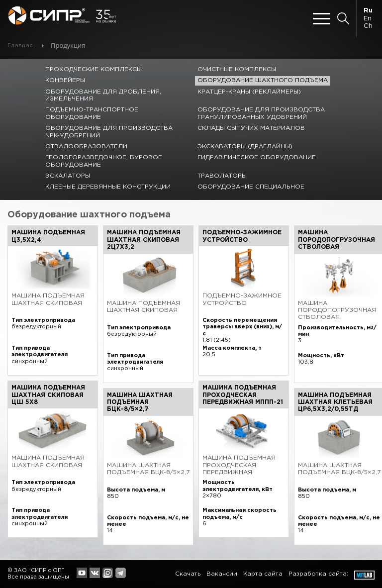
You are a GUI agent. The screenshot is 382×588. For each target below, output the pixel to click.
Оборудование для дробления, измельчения (103, 95)
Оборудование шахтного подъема (263, 80)
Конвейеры (65, 80)
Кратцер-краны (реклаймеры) (249, 92)
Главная (20, 46)
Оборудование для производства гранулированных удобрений (261, 113)
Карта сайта (263, 574)
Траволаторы (222, 176)
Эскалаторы (68, 176)
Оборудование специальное (251, 187)
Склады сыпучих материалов (251, 128)
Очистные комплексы (237, 69)
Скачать (188, 574)
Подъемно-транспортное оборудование (92, 113)
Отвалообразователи (86, 147)
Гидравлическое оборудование (257, 157)
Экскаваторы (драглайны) (245, 147)
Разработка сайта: (318, 574)
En (368, 19)
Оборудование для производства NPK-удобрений (109, 132)
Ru (368, 11)
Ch (368, 26)
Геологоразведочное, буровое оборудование (104, 161)
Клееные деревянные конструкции (108, 187)
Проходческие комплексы (94, 69)
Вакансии (222, 574)
